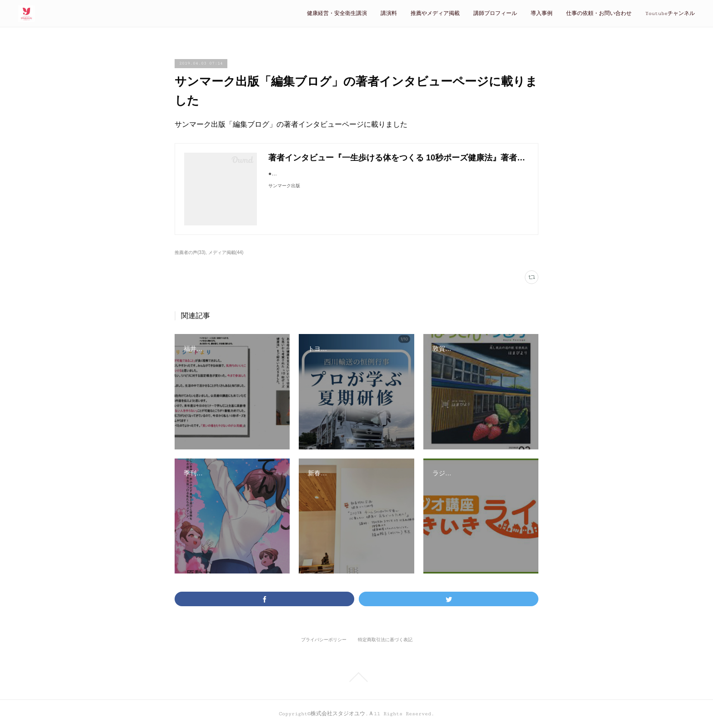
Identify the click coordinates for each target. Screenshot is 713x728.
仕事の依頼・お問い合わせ (599, 13)
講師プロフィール (495, 13)
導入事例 (542, 13)
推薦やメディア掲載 (435, 13)
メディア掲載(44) (226, 252)
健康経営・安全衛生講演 (337, 13)
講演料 (389, 13)
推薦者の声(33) (190, 252)
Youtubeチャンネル (670, 13)
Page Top (356, 677)
